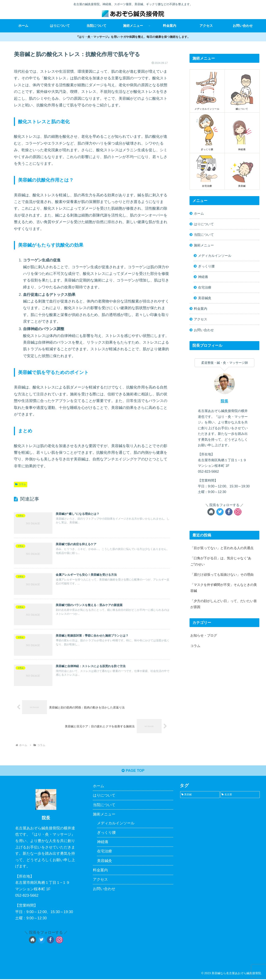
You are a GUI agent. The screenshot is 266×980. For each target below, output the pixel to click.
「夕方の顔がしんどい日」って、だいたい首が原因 (224, 604)
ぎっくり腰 (206, 266)
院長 (224, 401)
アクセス (201, 319)
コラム (21, 484)
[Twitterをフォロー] (220, 512)
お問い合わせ (204, 330)
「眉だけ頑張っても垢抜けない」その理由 (222, 574)
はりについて (204, 224)
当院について (204, 235)
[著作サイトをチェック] (211, 512)
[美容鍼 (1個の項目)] (200, 795)
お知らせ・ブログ (204, 635)
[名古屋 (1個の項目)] (240, 795)
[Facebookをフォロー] (229, 512)
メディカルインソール (215, 256)
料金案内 (201, 309)
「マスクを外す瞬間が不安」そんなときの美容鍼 (224, 588)
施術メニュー (204, 245)
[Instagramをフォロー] (238, 512)
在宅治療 (205, 287)
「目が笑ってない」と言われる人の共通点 (222, 548)
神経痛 (203, 277)
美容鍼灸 (205, 298)
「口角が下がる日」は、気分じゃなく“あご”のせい (221, 561)
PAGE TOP (133, 771)
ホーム (199, 213)
